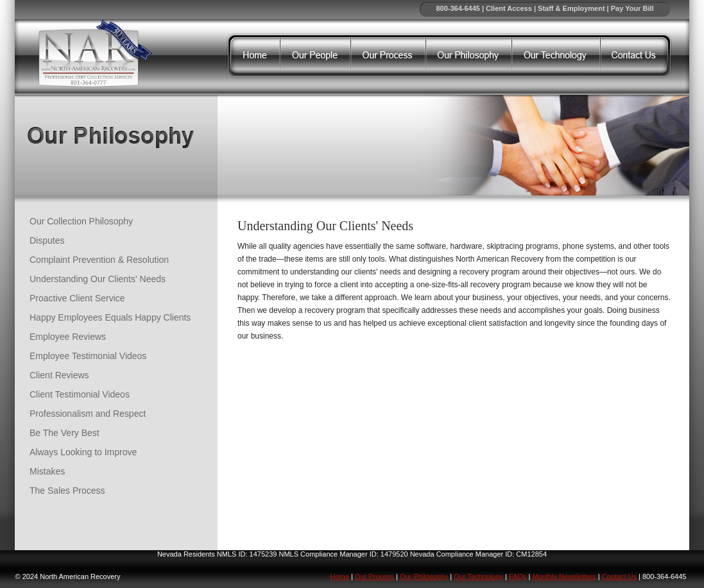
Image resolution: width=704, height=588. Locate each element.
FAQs (518, 576)
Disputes (47, 240)
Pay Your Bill (632, 8)
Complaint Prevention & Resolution (99, 260)
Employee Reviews (68, 337)
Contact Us (619, 576)
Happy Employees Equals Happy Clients (110, 317)
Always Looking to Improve (83, 452)
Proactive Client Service (77, 298)
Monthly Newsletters (564, 576)
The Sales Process (67, 491)
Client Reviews (59, 375)
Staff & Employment (571, 8)
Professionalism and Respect (88, 414)
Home (340, 576)
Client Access (509, 8)
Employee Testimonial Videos (88, 356)
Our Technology (478, 576)
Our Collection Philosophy (81, 221)
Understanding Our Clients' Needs (98, 279)
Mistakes (47, 471)
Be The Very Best (64, 433)
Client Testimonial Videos (80, 394)
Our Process (374, 576)
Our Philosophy (424, 576)
